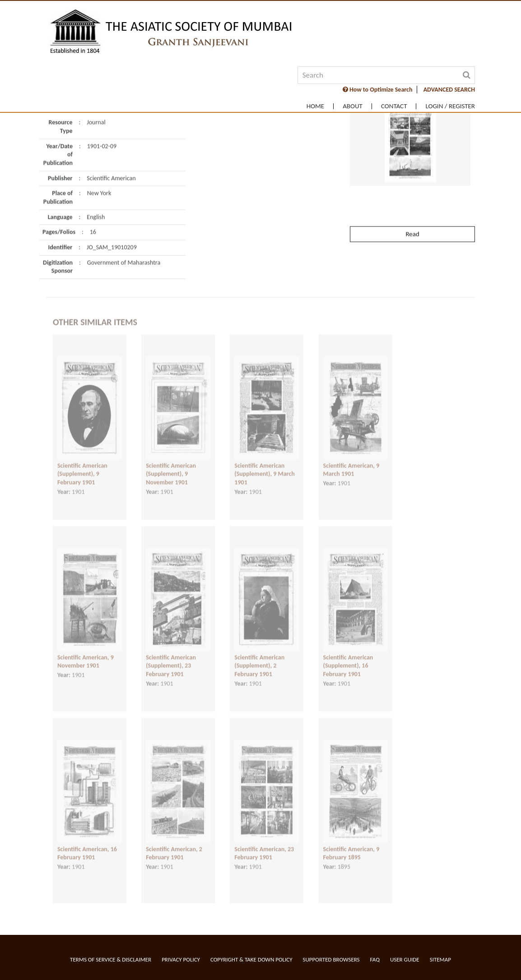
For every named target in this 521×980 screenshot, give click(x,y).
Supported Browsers (331, 959)
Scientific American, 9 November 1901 (86, 655)
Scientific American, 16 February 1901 (87, 847)
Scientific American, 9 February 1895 (351, 847)
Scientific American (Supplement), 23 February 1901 (171, 659)
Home (315, 106)
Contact (394, 106)
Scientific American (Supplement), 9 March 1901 (264, 467)
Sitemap (440, 959)
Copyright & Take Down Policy (251, 959)
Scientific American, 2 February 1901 (174, 847)
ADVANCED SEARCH (449, 90)
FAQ (375, 959)
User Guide (405, 959)
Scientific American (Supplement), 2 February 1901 (259, 659)
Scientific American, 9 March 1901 (351, 463)
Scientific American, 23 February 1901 (264, 847)
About (353, 106)
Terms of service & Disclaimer (111, 959)
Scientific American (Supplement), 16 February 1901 (348, 659)
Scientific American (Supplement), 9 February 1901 (82, 467)
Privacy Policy (181, 959)
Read (412, 218)
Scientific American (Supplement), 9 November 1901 (171, 467)
